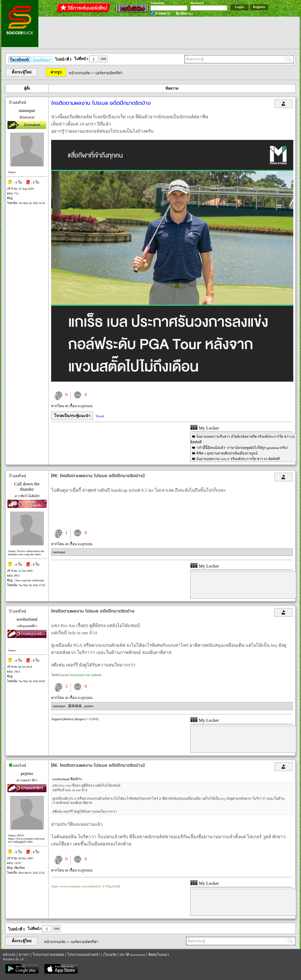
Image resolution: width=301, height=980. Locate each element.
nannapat (27, 110)
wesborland (27, 619)
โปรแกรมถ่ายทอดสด (48, 955)
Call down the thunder (27, 487)
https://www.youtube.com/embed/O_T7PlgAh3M (86, 886)
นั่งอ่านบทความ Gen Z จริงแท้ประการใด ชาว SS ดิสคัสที (238, 459)
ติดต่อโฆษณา (159, 955)
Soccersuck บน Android (86, 675)
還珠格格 (75, 706)
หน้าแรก (9, 955)
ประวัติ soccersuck (132, 955)
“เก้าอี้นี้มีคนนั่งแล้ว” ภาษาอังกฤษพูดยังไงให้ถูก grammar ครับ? (242, 448)
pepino (89, 706)
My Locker (205, 428)
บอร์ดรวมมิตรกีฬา (109, 73)
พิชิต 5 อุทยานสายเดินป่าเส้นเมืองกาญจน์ (227, 453)
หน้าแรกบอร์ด (79, 73)
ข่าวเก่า (24, 955)
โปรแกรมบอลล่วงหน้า (84, 955)
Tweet (100, 416)
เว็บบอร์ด (110, 955)
